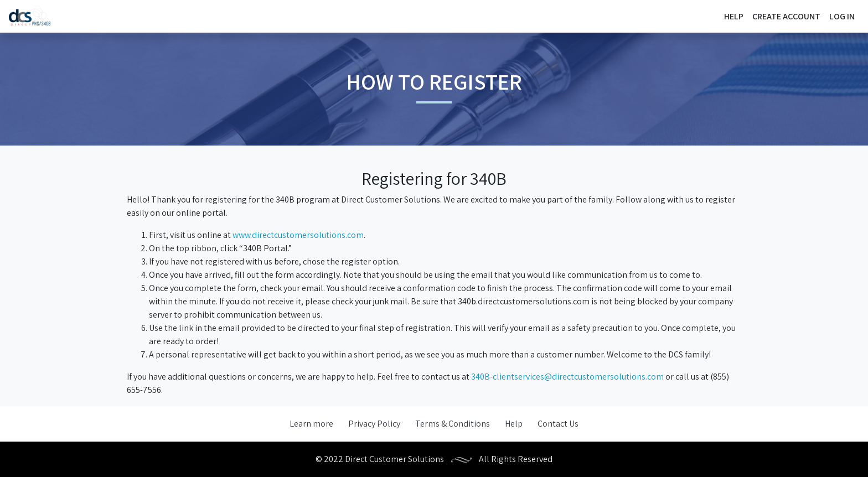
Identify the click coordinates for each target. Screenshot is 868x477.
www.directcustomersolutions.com (298, 235)
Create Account (786, 16)
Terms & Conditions (453, 424)
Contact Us (558, 424)
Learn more (311, 424)
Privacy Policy (374, 424)
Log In (842, 16)
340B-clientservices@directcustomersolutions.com (567, 377)
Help (734, 16)
